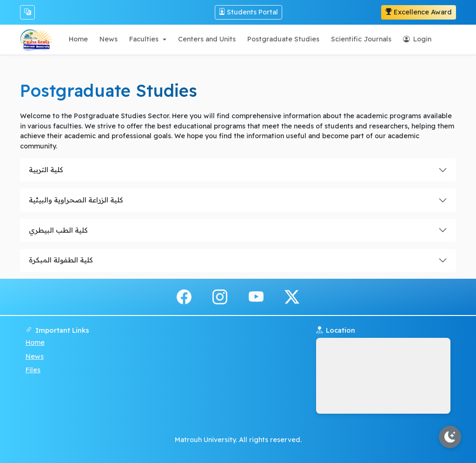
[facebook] (184, 296)
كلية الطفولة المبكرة (61, 260)
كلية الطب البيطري (58, 230)
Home (35, 342)
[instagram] (220, 296)
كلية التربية (46, 170)
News (35, 356)
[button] (148, 39)
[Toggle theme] (450, 437)
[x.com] (292, 296)
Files (33, 370)
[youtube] (256, 296)
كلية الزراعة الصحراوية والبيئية (76, 200)
